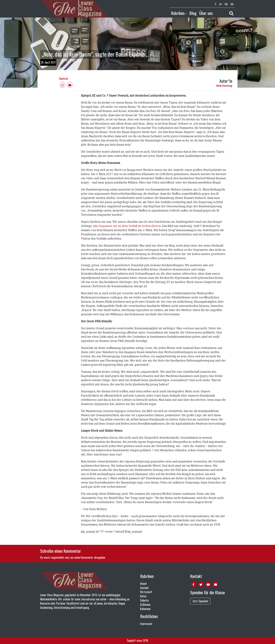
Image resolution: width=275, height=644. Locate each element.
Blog (193, 13)
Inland (143, 584)
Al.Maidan (145, 605)
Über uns (206, 13)
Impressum (146, 624)
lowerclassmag (224, 86)
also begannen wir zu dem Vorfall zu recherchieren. (127, 226)
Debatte (144, 600)
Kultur (143, 596)
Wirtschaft (146, 592)
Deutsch (64, 79)
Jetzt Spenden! (200, 601)
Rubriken (178, 13)
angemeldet (58, 557)
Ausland (144, 588)
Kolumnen (145, 609)
